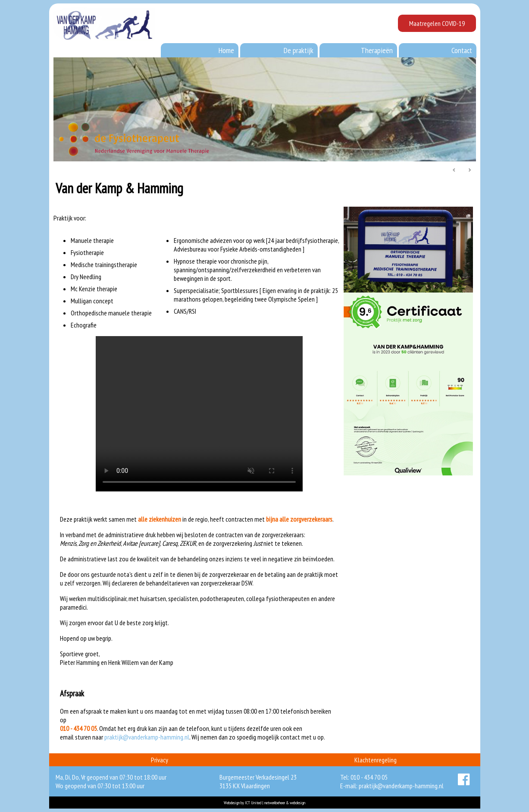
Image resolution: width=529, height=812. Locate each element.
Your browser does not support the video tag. (199, 414)
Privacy (160, 760)
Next (470, 170)
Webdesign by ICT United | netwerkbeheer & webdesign (264, 803)
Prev (454, 170)
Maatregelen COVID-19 (437, 23)
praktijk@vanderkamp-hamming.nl (147, 737)
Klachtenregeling (376, 760)
